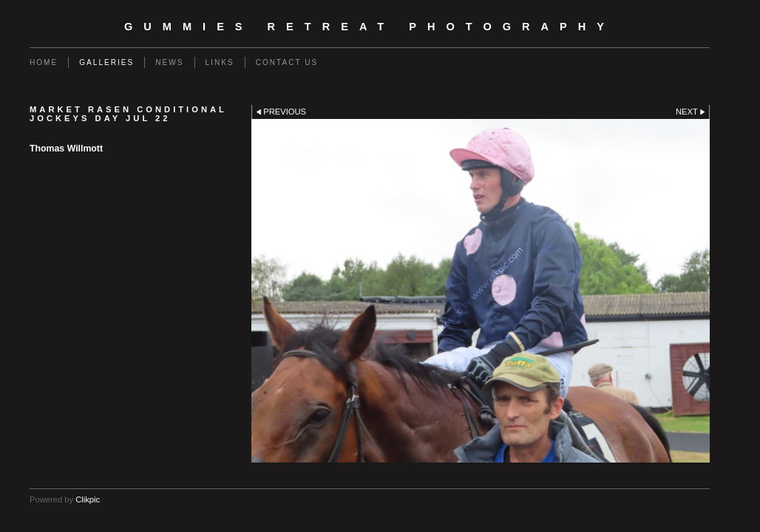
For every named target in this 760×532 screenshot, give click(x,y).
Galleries (106, 62)
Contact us (287, 62)
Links (220, 62)
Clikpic (88, 499)
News (169, 62)
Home (44, 62)
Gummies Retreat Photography (370, 27)
